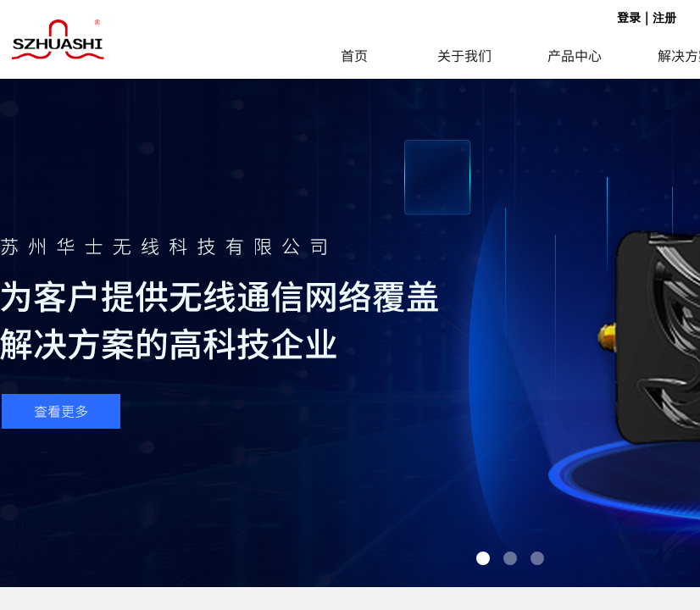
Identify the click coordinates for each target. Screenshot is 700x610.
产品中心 (575, 55)
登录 (629, 17)
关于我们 (464, 55)
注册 (664, 18)
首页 (354, 55)
